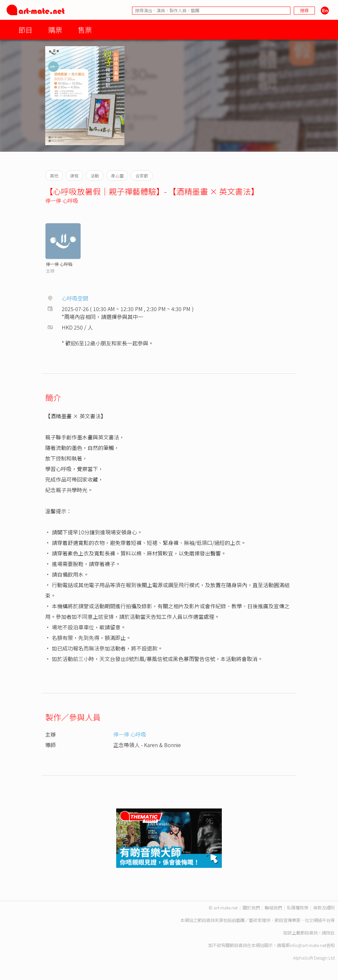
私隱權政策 (298, 908)
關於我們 (251, 908)
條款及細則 (324, 908)
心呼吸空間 (75, 298)
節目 (25, 30)
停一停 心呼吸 (62, 201)
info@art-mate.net (308, 945)
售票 (85, 30)
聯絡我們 (273, 908)
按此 (330, 933)
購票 (55, 30)
